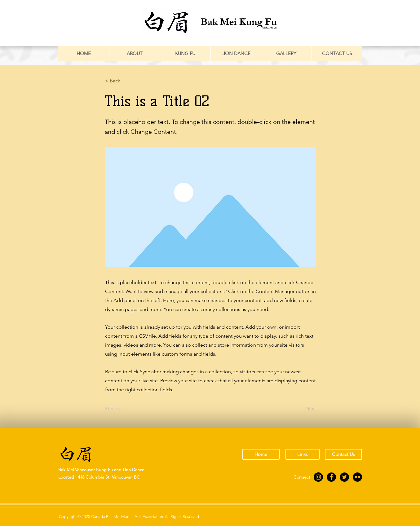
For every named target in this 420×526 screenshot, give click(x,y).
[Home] (261, 454)
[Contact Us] (343, 454)
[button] (126, 81)
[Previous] (126, 409)
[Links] (303, 454)
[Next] (300, 409)
